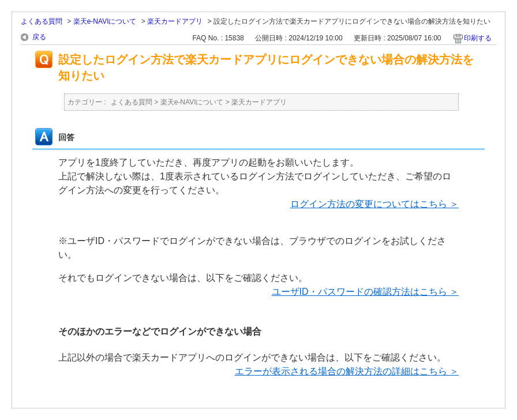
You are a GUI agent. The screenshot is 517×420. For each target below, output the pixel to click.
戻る (39, 37)
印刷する (478, 38)
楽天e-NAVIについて (105, 21)
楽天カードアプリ (175, 21)
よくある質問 (42, 21)
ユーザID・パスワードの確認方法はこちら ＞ (365, 292)
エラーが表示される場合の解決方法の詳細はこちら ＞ (347, 371)
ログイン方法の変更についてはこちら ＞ (374, 204)
